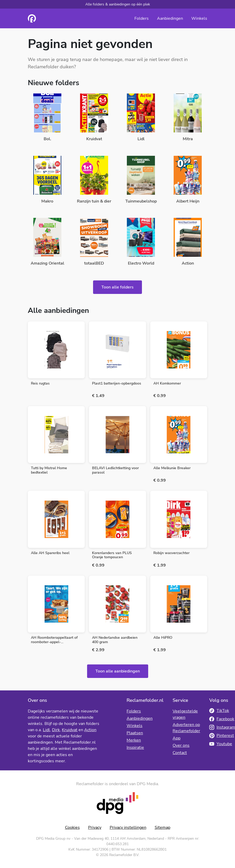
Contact (180, 753)
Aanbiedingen (170, 18)
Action (90, 730)
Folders (142, 18)
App (177, 738)
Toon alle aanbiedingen (118, 671)
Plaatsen (135, 733)
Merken (134, 740)
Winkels (199, 18)
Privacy (95, 827)
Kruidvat (70, 730)
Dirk (56, 730)
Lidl (46, 730)
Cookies (72, 827)
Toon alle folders (117, 287)
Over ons (181, 745)
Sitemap (162, 827)
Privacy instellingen (128, 827)
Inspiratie (135, 748)
